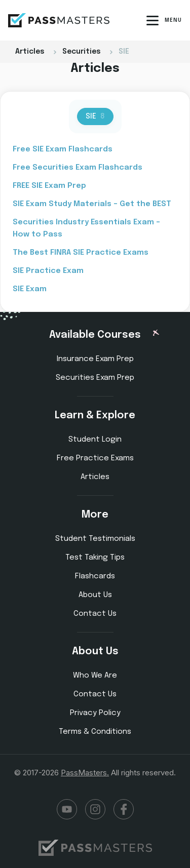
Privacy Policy (95, 713)
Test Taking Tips (95, 558)
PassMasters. (85, 773)
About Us (95, 595)
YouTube (67, 809)
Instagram (95, 809)
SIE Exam (30, 289)
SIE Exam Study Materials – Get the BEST (92, 204)
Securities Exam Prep (95, 378)
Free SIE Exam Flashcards (63, 149)
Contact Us (95, 614)
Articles (95, 477)
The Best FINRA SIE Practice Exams (81, 253)
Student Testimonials (95, 539)
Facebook (124, 809)
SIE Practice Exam (48, 271)
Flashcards (95, 576)
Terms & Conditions (95, 732)
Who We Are (95, 676)
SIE (95, 116)
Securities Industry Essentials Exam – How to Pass (86, 228)
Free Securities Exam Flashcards (78, 168)
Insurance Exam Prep (95, 359)
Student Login (95, 440)
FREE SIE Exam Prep (49, 186)
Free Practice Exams (95, 458)
